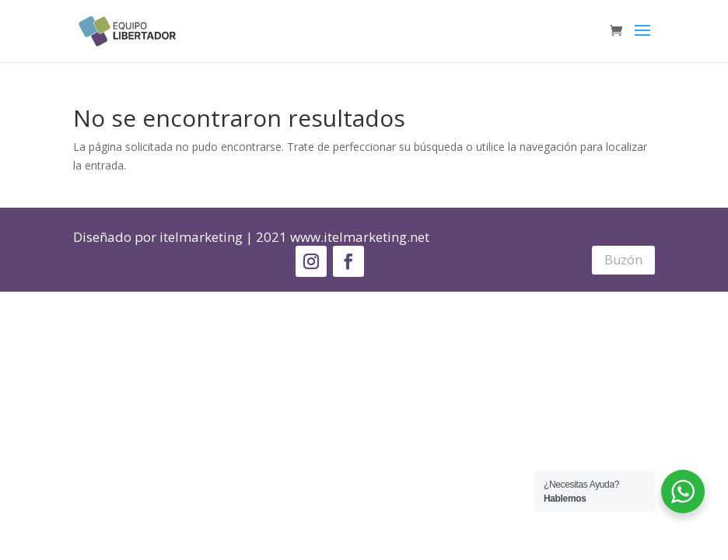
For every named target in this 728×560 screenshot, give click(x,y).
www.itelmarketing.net (360, 237)
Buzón (623, 260)
